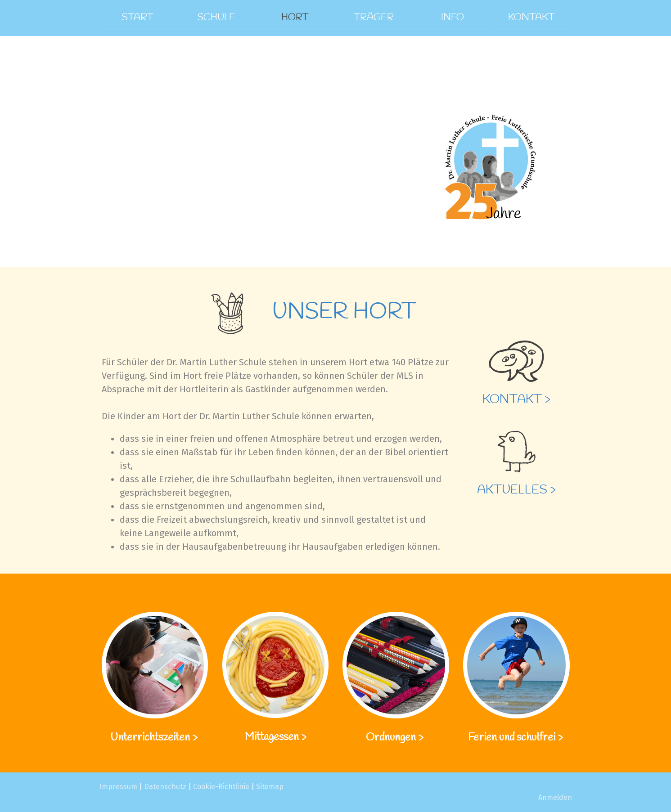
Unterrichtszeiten (151, 738)
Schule (216, 17)
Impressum (118, 787)
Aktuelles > (516, 490)
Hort (295, 17)
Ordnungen (391, 738)
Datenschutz (165, 787)
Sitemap (270, 787)
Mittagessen (272, 737)
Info (453, 17)
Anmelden (555, 797)
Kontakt (531, 17)
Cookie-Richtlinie (221, 787)
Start (137, 17)
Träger (374, 17)
